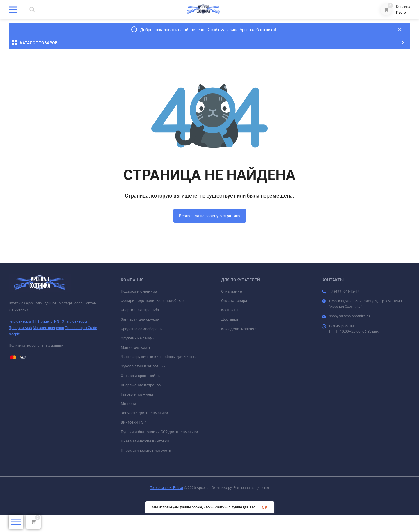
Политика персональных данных (36, 363)
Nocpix (14, 351)
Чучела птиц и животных (143, 383)
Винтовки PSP (133, 439)
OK (265, 507)
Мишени (128, 421)
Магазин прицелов (48, 345)
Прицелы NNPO (51, 339)
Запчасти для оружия (140, 336)
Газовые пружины (137, 411)
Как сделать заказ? (238, 346)
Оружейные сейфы (138, 355)
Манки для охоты (136, 365)
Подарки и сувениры (139, 308)
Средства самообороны (142, 346)
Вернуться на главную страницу (210, 233)
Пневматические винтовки (145, 458)
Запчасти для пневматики (144, 430)
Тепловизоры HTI (23, 339)
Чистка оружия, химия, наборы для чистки (159, 374)
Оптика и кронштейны (141, 393)
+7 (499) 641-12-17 (373, 19)
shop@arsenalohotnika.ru (349, 333)
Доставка (230, 336)
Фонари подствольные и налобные (152, 318)
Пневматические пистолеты (146, 468)
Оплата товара (234, 318)
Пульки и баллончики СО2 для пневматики (159, 449)
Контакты (230, 327)
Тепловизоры (76, 339)
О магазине (231, 308)
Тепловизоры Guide (81, 345)
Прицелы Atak (20, 345)
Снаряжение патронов (141, 402)
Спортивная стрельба (140, 327)
